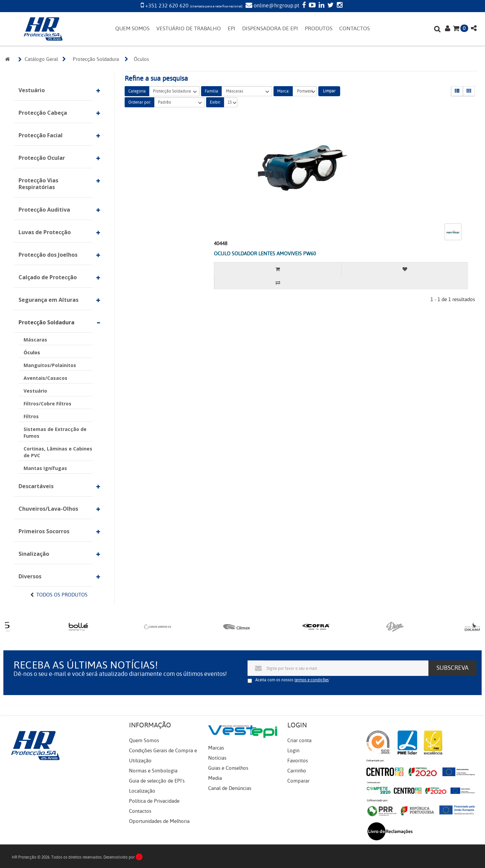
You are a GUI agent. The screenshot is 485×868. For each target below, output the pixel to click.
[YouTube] (311, 6)
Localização (142, 791)
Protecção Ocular (42, 158)
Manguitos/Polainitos (50, 365)
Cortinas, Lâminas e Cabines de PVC (58, 452)
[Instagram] (339, 6)
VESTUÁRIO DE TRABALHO (189, 29)
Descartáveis (36, 486)
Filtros (31, 416)
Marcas (216, 748)
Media (215, 778)
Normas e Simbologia (153, 771)
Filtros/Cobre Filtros (47, 404)
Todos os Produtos (62, 595)
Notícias (217, 758)
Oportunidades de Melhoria (159, 821)
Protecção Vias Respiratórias (38, 184)
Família (212, 91)
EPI (232, 29)
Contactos (140, 811)
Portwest (305, 91)
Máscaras (35, 340)
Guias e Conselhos (228, 768)
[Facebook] (303, 6)
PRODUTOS (319, 29)
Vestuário (32, 90)
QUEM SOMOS (132, 29)
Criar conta (299, 740)
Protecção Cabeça (43, 113)
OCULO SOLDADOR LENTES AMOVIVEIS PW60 (265, 254)
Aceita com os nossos (292, 680)
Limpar (329, 91)
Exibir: (215, 102)
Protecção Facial (41, 135)
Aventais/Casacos (45, 378)
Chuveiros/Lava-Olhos (48, 509)
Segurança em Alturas (48, 300)
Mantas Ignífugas (45, 468)
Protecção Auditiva (44, 210)
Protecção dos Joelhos (48, 255)
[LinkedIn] (321, 6)
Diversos (30, 576)
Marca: (283, 91)
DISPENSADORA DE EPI (270, 29)
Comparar (298, 781)
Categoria (137, 91)
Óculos (32, 352)
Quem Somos (144, 740)
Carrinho (297, 771)
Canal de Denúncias (230, 788)
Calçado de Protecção (48, 277)
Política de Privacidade (154, 801)
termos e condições (312, 680)
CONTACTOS (354, 29)
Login (293, 751)
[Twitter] (330, 6)
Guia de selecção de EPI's (157, 781)
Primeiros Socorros (44, 531)
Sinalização (34, 554)
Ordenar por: (140, 102)
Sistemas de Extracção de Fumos (55, 432)
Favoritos (298, 761)
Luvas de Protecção (45, 232)
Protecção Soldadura (46, 322)
